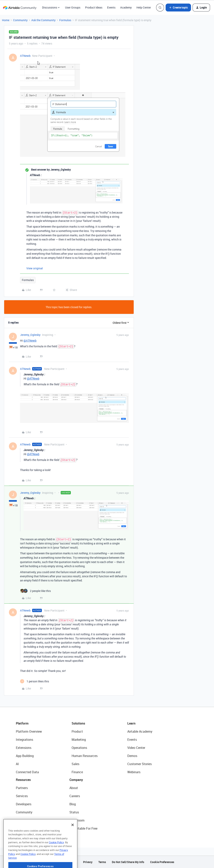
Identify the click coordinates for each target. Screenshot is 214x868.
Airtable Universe (28, 828)
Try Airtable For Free (83, 828)
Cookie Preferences (162, 862)
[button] (178, 8)
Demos (132, 756)
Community (20, 20)
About (74, 788)
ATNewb (25, 56)
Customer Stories (140, 764)
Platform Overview (29, 731)
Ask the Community (43, 20)
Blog (73, 804)
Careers (75, 796)
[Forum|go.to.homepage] (20, 8)
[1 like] (35, 681)
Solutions (78, 723)
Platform (22, 723)
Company (76, 780)
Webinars (134, 772)
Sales (75, 764)
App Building (25, 756)
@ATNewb (30, 340)
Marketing (79, 740)
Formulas (65, 20)
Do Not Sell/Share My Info (128, 862)
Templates (23, 820)
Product (77, 731)
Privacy (88, 862)
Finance (77, 772)
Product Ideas (94, 7)
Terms (102, 862)
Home (6, 20)
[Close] (73, 838)
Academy (126, 7)
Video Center (136, 748)
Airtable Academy (140, 731)
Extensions (24, 748)
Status (74, 812)
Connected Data (27, 772)
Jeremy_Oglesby (30, 335)
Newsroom (77, 820)
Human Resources (85, 756)
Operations (79, 748)
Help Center (144, 7)
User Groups (73, 7)
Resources (23, 780)
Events (111, 7)
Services (22, 796)
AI (17, 764)
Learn (131, 723)
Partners (22, 788)
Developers (24, 804)
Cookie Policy (56, 856)
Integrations (24, 740)
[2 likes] (35, 591)
